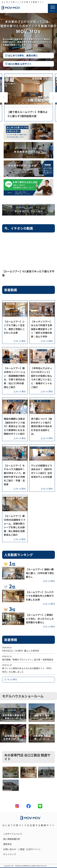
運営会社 (7, 844)
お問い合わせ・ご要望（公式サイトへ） (22, 849)
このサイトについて (13, 834)
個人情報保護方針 (12, 839)
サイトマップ (10, 854)
